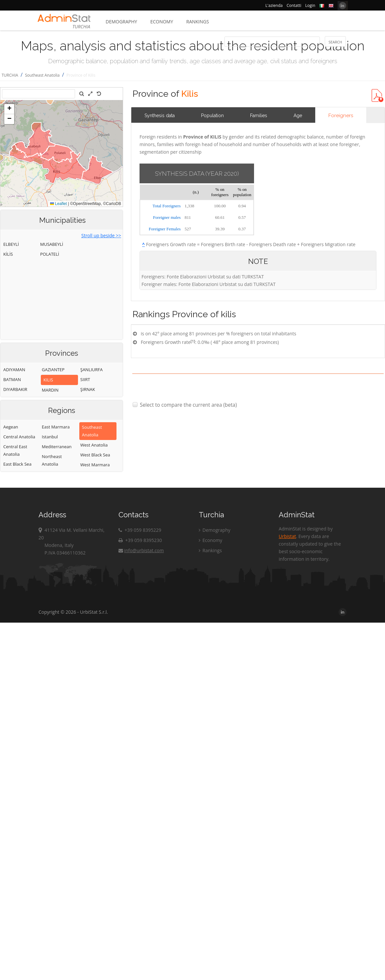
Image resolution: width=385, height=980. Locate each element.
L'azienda (274, 5)
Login (310, 5)
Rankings (198, 22)
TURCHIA (10, 75)
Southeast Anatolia (42, 75)
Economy (162, 22)
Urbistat (287, 536)
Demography (121, 22)
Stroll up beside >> (101, 235)
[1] (193, 341)
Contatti (294, 5)
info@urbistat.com (141, 550)
